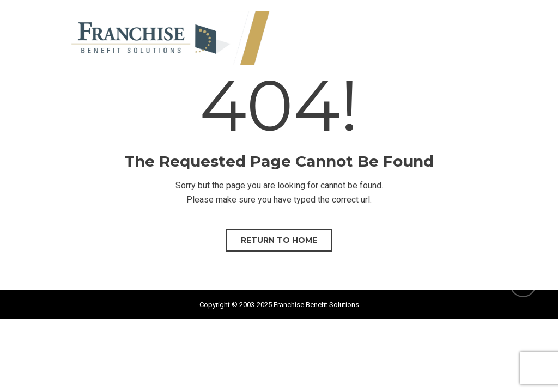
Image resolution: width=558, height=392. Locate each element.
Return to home (279, 240)
